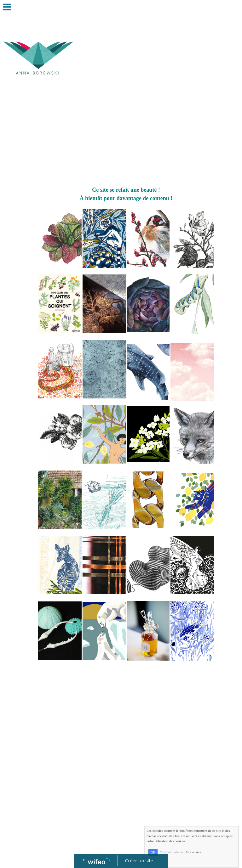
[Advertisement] (126, 138)
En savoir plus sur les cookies (180, 852)
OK (153, 852)
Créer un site (139, 860)
